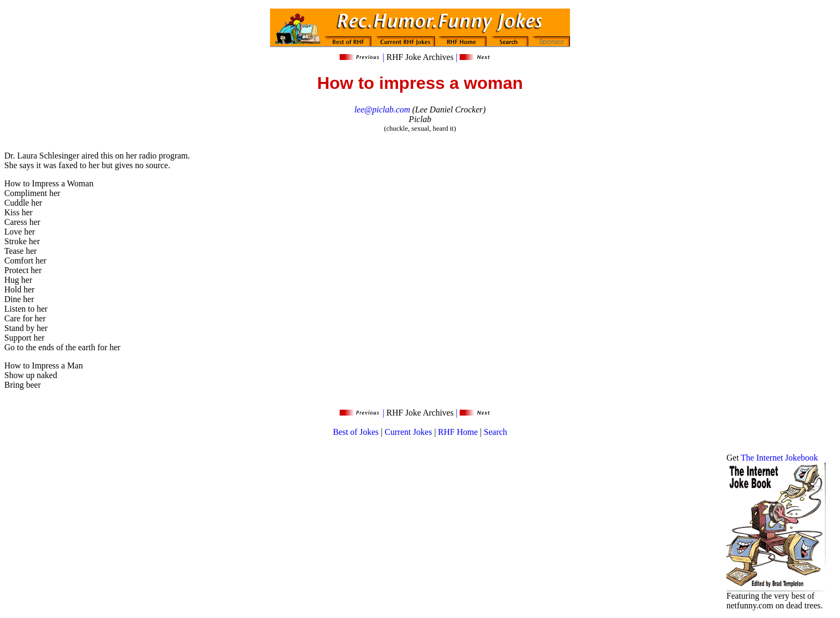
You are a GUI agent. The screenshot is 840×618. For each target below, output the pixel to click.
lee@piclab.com (382, 110)
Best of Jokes (355, 432)
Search (496, 432)
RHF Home (458, 432)
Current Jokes (408, 432)
